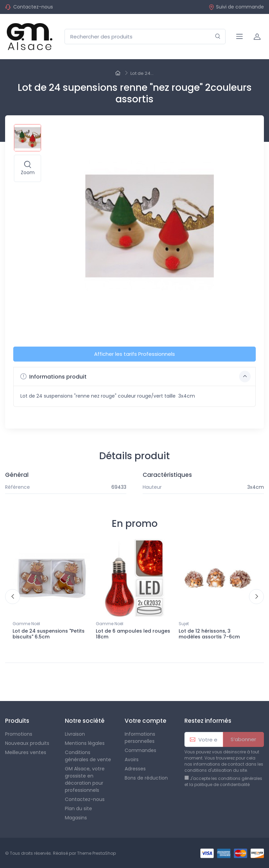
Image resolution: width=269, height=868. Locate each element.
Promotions (19, 734)
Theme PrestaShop (96, 853)
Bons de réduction (146, 778)
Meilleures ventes (26, 752)
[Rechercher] (218, 37)
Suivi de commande (236, 7)
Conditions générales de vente (88, 756)
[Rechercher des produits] (145, 37)
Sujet (184, 624)
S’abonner (243, 739)
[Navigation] (239, 36)
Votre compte (146, 721)
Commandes (140, 750)
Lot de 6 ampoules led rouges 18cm (133, 634)
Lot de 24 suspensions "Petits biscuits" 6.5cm (49, 634)
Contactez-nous (33, 7)
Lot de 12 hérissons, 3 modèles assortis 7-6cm (209, 634)
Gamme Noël (26, 624)
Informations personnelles (140, 738)
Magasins (76, 818)
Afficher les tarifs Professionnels (134, 354)
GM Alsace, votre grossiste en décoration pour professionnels (85, 779)
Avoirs (132, 759)
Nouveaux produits (27, 743)
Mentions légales (85, 743)
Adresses (135, 769)
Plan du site (78, 808)
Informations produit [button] (136, 377)
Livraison (75, 734)
